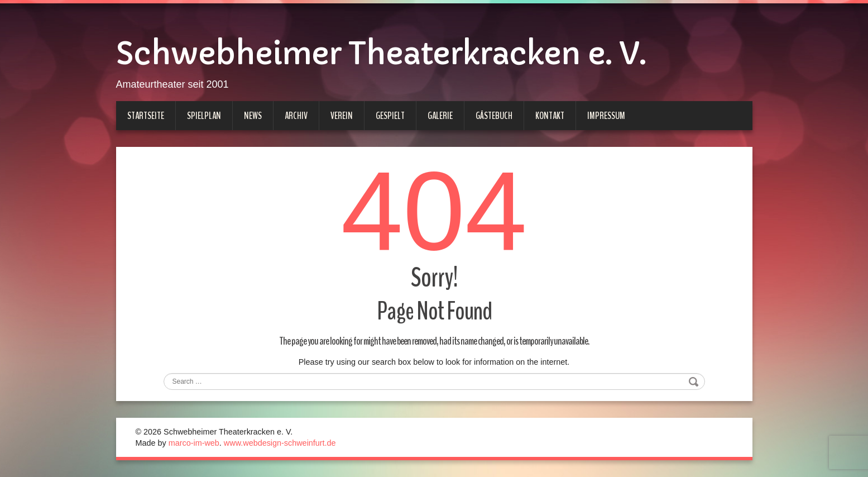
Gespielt (390, 116)
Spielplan (204, 116)
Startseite (146, 116)
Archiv (296, 116)
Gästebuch (494, 116)
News (253, 116)
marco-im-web (194, 443)
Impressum (606, 116)
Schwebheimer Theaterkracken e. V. (381, 54)
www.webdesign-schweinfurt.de (280, 443)
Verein (342, 116)
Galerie (440, 116)
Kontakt (550, 116)
